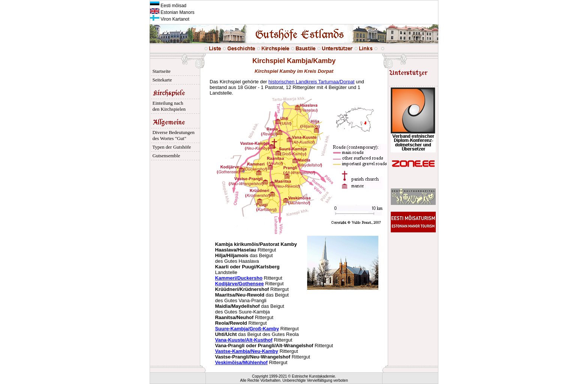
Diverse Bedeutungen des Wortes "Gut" (172, 135)
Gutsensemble (165, 156)
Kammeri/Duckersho (238, 278)
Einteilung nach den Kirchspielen (168, 106)
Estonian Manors (172, 12)
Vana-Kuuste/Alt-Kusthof (244, 340)
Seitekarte (161, 80)
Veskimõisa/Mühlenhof (241, 362)
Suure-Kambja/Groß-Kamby (247, 329)
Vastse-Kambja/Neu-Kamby (246, 351)
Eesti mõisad (168, 6)
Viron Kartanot (170, 19)
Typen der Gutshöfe (170, 147)
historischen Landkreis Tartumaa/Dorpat (312, 82)
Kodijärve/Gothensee (239, 284)
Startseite (160, 71)
